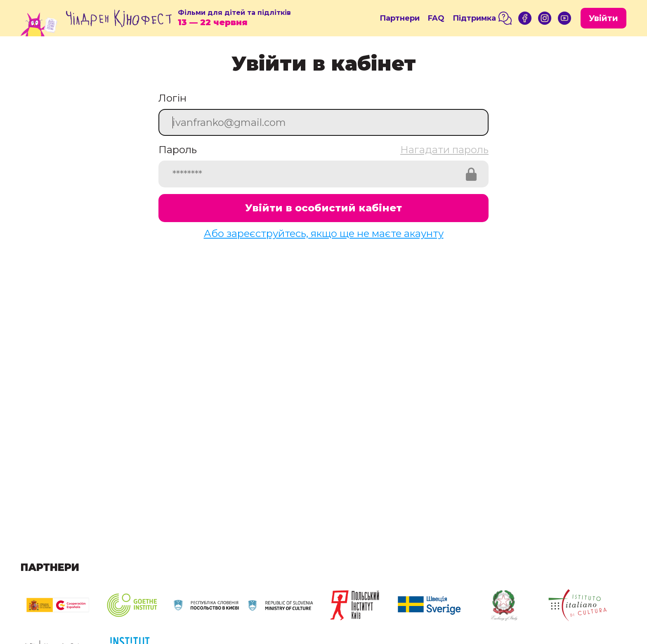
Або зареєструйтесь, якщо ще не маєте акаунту (324, 233)
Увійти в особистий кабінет (323, 208)
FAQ (436, 18)
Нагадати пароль (444, 150)
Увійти (603, 18)
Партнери (400, 18)
